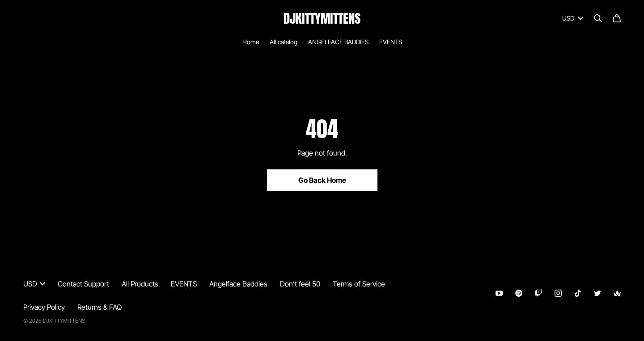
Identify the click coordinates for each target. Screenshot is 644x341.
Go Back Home (322, 180)
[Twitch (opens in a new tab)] (538, 293)
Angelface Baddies (238, 284)
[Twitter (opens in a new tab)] (597, 293)
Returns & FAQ (100, 307)
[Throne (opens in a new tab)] (617, 293)
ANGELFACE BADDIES (338, 42)
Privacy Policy (44, 307)
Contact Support (83, 284)
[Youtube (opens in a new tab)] (499, 293)
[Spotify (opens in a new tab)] (519, 293)
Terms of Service (359, 284)
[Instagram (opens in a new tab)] (558, 293)
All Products (140, 284)
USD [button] (573, 18)
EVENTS (391, 42)
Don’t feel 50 (300, 284)
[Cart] (617, 18)
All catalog (284, 42)
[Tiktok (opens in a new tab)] (578, 293)
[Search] (598, 18)
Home (251, 42)
